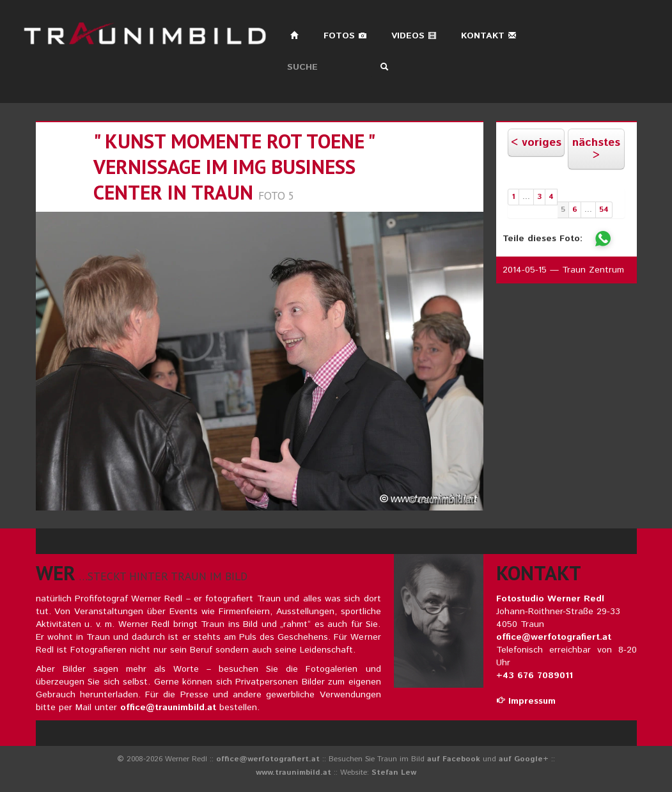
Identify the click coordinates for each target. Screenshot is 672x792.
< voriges (536, 143)
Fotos (345, 36)
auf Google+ (524, 759)
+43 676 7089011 (535, 676)
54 (604, 210)
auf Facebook (454, 759)
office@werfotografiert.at (554, 637)
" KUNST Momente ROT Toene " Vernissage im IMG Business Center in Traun (234, 167)
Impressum (526, 701)
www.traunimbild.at (293, 772)
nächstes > (596, 149)
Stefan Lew (394, 772)
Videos (414, 36)
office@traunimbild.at (168, 708)
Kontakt (489, 36)
